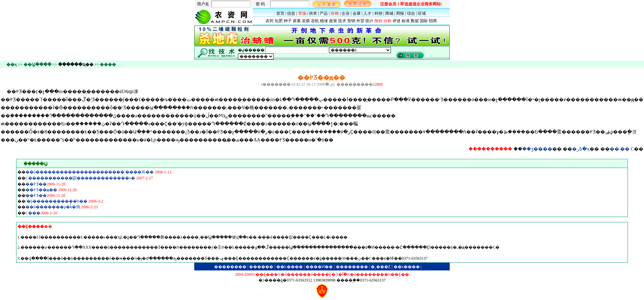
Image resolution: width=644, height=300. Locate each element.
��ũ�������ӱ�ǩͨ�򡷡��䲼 (53, 207)
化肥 (279, 21)
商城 (389, 13)
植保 (324, 21)
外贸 (360, 21)
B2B (426, 267)
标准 (406, 21)
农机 (315, 21)
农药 (270, 21)
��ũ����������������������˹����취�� (90, 172)
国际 (424, 21)
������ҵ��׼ (76, 65)
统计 (369, 21)
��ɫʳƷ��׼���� (36, 184)
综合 (411, 13)
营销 (351, 21)
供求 (313, 13)
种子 (288, 21)
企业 (346, 13)
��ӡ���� (537, 149)
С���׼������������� (33, 213)
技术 (342, 21)
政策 (333, 21)
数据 (415, 21)
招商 (433, 21)
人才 (367, 13)
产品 (324, 13)
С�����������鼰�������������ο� (80, 178)
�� (614, 149)
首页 (280, 13)
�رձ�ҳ (581, 149)
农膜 (306, 21)
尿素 (297, 21)
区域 (422, 13)
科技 (378, 13)
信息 (291, 13)
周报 (400, 13)
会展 (357, 13)
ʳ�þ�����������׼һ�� (56, 201)
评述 (397, 21)
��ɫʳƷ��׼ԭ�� (41, 190)
